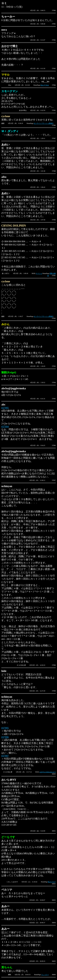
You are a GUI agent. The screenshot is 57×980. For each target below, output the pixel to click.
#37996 (5, 737)
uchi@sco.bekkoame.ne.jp (48, 772)
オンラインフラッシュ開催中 (44, 123)
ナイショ (39, 273)
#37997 (5, 756)
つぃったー (45, 975)
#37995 (5, 408)
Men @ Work (45, 85)
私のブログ (52, 882)
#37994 (5, 427)
